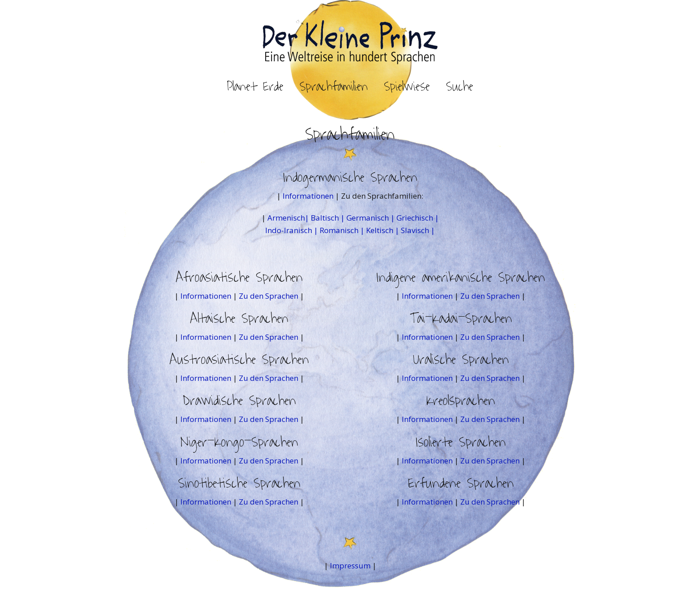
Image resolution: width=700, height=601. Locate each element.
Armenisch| (289, 218)
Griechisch (415, 218)
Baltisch (325, 218)
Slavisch (415, 230)
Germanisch (368, 218)
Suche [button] (460, 87)
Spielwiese (407, 87)
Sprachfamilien (334, 87)
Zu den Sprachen (269, 296)
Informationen (309, 196)
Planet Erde (255, 87)
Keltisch (380, 230)
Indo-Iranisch (289, 230)
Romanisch (339, 230)
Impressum (350, 566)
